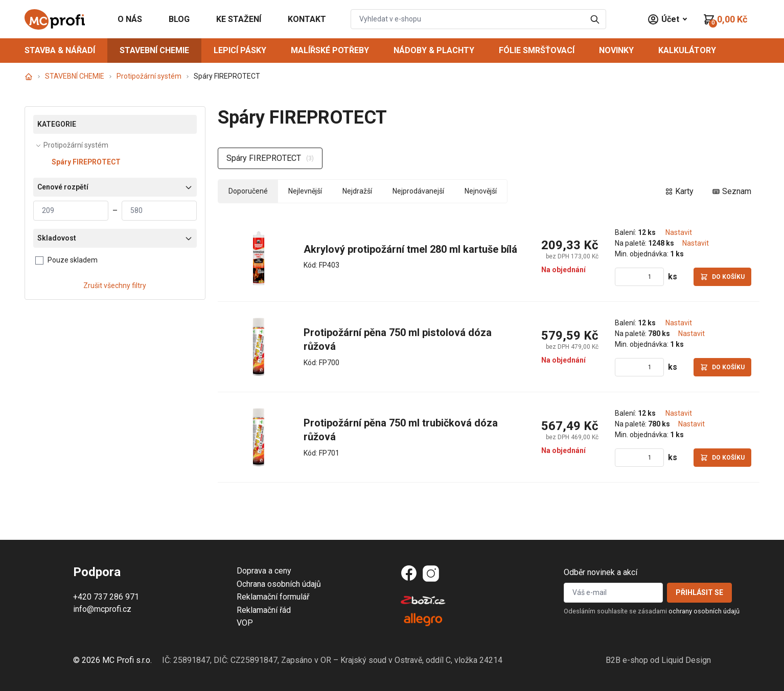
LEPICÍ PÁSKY (240, 50)
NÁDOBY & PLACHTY (434, 50)
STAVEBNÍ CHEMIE (154, 50)
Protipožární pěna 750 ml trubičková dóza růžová (402, 430)
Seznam (732, 191)
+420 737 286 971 (106, 597)
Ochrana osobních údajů (279, 584)
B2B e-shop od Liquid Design (658, 660)
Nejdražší (357, 191)
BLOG (179, 19)
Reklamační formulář (273, 597)
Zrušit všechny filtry (115, 285)
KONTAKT (307, 19)
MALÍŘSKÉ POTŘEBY (330, 50)
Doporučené (248, 191)
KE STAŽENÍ (239, 19)
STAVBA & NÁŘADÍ (60, 50)
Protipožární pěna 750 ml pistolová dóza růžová (399, 340)
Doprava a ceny (264, 571)
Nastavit (679, 232)
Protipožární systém (149, 76)
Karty (679, 191)
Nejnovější (481, 191)
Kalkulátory (687, 50)
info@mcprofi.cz (102, 609)
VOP (245, 623)
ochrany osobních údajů (704, 611)
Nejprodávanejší (418, 191)
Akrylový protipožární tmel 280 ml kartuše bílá (410, 249)
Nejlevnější (305, 191)
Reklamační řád (264, 610)
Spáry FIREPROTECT (86, 162)
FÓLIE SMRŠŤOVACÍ (537, 50)
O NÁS (130, 19)
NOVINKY (616, 50)
